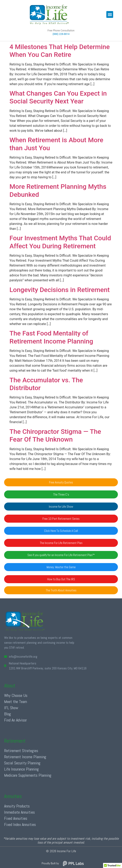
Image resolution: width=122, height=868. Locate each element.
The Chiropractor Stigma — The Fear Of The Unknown (55, 435)
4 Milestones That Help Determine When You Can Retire (60, 51)
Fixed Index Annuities (20, 824)
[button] (110, 14)
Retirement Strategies (21, 751)
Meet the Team (16, 702)
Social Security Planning (22, 763)
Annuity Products (17, 806)
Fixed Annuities (16, 818)
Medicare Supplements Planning (28, 775)
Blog (8, 714)
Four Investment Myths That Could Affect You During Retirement (60, 242)
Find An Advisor (15, 720)
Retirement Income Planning (25, 757)
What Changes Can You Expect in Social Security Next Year (58, 97)
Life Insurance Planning (21, 769)
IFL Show (11, 708)
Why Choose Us (16, 695)
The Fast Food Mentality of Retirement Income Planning (51, 337)
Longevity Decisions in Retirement (60, 290)
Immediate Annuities (19, 812)
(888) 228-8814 (61, 34)
